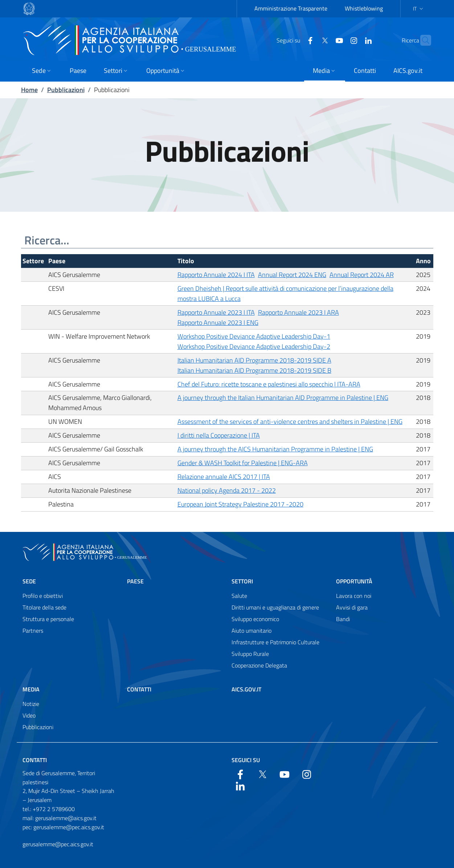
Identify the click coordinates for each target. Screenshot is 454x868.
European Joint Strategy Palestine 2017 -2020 (240, 504)
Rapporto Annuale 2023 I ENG (218, 323)
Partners (33, 631)
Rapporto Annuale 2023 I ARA (298, 312)
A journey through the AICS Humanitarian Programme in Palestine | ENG (275, 449)
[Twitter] (311, 40)
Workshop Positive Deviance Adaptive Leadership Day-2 (254, 346)
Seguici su (246, 760)
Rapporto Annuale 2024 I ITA (216, 275)
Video (29, 715)
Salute (239, 596)
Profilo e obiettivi (43, 596)
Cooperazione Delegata (259, 665)
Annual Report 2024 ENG (292, 275)
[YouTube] (325, 40)
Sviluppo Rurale (250, 654)
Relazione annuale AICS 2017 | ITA (224, 477)
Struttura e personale (48, 619)
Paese (135, 581)
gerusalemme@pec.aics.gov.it (58, 844)
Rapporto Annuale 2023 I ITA (216, 312)
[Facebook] (296, 40)
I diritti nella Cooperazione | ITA (219, 435)
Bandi (343, 619)
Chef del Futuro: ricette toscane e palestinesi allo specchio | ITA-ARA (269, 384)
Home (29, 90)
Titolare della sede (44, 607)
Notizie (31, 704)
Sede (29, 581)
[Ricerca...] (227, 240)
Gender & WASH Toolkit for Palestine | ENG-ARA (243, 463)
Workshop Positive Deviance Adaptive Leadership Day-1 (254, 336)
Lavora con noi (354, 596)
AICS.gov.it (246, 689)
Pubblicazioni (66, 90)
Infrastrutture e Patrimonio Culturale (275, 642)
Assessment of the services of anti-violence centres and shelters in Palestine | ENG (290, 421)
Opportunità (354, 581)
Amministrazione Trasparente (291, 8)
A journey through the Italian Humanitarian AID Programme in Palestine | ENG (283, 398)
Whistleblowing (364, 8)
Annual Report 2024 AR (362, 275)
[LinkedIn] (354, 40)
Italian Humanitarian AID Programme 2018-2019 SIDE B (254, 370)
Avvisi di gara (352, 607)
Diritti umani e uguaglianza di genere (275, 607)
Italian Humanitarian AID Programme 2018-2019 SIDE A (254, 360)
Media (31, 689)
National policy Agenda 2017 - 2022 (227, 490)
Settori (242, 581)
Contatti (139, 689)
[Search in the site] (422, 40)
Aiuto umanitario (251, 631)
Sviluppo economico (255, 619)
